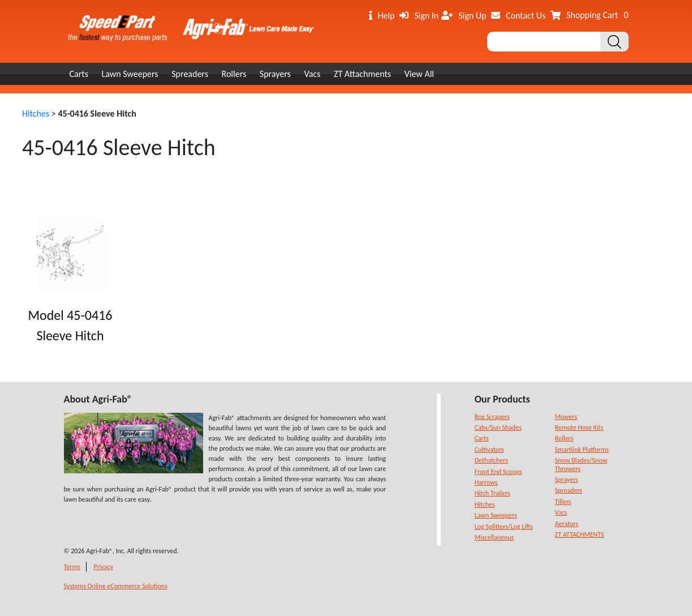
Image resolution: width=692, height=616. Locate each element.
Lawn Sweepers (130, 74)
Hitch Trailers (493, 493)
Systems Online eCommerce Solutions (116, 586)
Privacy (103, 567)
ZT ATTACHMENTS (580, 534)
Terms (72, 567)
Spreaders (190, 74)
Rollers (234, 74)
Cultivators (489, 450)
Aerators (567, 524)
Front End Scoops (498, 472)
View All (419, 74)
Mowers (566, 417)
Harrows (486, 482)
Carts (79, 74)
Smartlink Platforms (582, 450)
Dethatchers (491, 460)
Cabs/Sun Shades (498, 427)
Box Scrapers (492, 417)
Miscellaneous (495, 537)
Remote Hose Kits (579, 427)
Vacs (312, 74)
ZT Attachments (362, 74)
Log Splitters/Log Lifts (504, 527)
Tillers (563, 502)
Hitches (36, 114)
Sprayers (275, 74)
